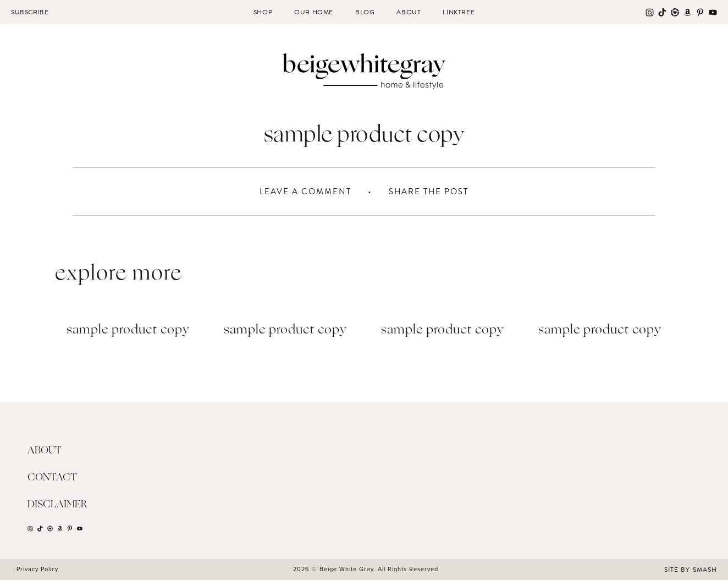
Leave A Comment (305, 191)
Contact (52, 478)
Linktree (459, 12)
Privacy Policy (37, 569)
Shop (263, 12)
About (409, 12)
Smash (705, 570)
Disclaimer (57, 505)
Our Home (314, 12)
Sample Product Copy (128, 330)
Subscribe (30, 12)
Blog (365, 12)
